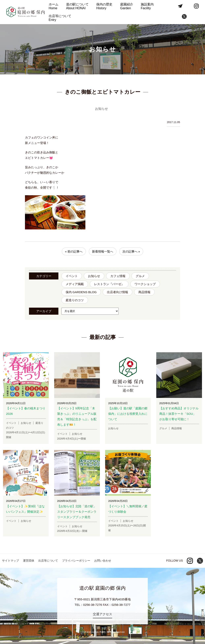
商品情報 (144, 292)
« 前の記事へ (74, 251)
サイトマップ (10, 561)
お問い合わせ (103, 561)
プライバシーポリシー (76, 561)
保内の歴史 (104, 6)
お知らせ (94, 276)
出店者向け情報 (118, 292)
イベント (72, 276)
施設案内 (147, 6)
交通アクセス (102, 614)
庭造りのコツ (75, 300)
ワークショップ (145, 284)
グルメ (140, 276)
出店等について (60, 18)
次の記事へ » (131, 251)
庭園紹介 (127, 6)
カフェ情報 (118, 276)
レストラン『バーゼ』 (109, 284)
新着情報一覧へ (103, 251)
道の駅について (77, 6)
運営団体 (29, 561)
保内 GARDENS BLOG (81, 292)
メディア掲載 (75, 284)
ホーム (54, 6)
